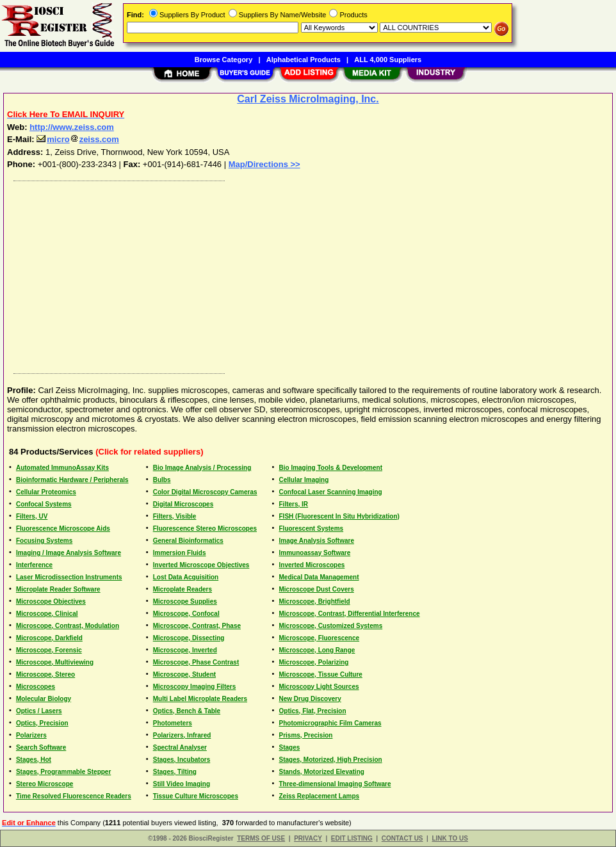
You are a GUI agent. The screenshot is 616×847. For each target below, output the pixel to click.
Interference (34, 565)
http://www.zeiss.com (72, 127)
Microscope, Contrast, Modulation (68, 626)
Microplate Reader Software (58, 589)
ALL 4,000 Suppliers (388, 60)
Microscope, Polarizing (314, 662)
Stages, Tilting (175, 772)
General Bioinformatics (188, 541)
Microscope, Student (184, 674)
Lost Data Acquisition (186, 577)
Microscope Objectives (51, 601)
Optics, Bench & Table (187, 711)
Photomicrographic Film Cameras (330, 723)
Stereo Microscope (45, 784)
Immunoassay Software (315, 553)
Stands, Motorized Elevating (322, 772)
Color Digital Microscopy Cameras (205, 492)
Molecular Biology (44, 699)
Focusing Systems (44, 541)
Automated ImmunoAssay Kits (62, 468)
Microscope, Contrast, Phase (197, 626)
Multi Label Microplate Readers (200, 699)
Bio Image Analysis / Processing (202, 468)
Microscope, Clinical (47, 614)
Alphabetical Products (304, 60)
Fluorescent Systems (312, 528)
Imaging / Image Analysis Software (69, 553)
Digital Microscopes (183, 504)
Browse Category (223, 60)
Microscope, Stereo (45, 674)
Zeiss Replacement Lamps (320, 796)
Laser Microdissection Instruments (69, 577)
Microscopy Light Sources (319, 687)
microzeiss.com (78, 139)
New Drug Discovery (310, 699)
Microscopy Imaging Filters (194, 687)
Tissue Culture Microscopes (196, 796)
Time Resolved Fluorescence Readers (74, 796)
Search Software (41, 747)
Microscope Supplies (185, 601)
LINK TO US (450, 838)
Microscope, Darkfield (49, 638)
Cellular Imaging (304, 480)
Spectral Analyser (180, 747)
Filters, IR (294, 504)
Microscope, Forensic (49, 650)
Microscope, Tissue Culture (321, 674)
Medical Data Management (319, 577)
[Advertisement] (309, 274)
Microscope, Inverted (185, 650)
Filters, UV (32, 516)
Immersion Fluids (180, 553)
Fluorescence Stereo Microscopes (205, 528)
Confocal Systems (44, 504)
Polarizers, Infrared (182, 735)
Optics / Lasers (39, 711)
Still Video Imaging (182, 784)
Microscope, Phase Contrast (196, 662)
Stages (290, 747)
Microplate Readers (182, 589)
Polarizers (31, 735)
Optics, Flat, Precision (313, 711)
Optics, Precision (42, 723)
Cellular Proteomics (46, 492)
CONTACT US (402, 838)
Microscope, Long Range (317, 650)
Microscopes (36, 687)
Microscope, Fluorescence (320, 638)
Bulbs (162, 480)
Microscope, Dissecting (189, 638)
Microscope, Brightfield (315, 601)
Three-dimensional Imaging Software (335, 784)
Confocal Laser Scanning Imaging (331, 492)
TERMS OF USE (261, 838)
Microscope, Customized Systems (331, 626)
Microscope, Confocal (186, 614)
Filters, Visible (175, 516)
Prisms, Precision (306, 735)
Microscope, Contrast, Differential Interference (350, 614)
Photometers (173, 723)
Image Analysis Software (317, 541)
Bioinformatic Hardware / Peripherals (72, 480)
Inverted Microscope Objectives (201, 565)
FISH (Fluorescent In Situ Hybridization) (339, 516)
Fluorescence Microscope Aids (63, 528)
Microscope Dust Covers (317, 589)
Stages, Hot (34, 760)
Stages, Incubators (182, 760)
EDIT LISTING (352, 838)
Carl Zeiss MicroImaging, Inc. (308, 99)
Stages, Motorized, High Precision (331, 760)
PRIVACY (308, 838)
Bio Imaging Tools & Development (331, 468)
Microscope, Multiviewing (55, 662)
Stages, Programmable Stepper (63, 772)
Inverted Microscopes (312, 565)
